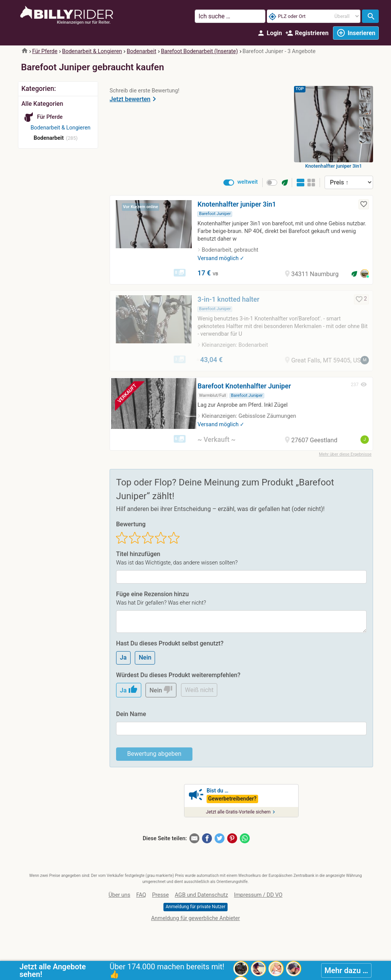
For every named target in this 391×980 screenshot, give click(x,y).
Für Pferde (45, 51)
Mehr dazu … (346, 970)
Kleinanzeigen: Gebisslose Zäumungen (249, 416)
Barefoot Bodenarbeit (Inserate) (199, 51)
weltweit (247, 182)
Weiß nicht (199, 690)
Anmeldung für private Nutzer (195, 907)
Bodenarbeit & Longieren (92, 51)
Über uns (119, 895)
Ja (123, 657)
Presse (160, 895)
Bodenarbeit (142, 51)
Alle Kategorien (42, 104)
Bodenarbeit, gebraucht (230, 250)
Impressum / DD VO (258, 895)
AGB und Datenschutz (201, 895)
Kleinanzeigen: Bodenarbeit (235, 345)
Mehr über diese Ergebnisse (345, 454)
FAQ (141, 895)
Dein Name (131, 714)
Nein (145, 657)
